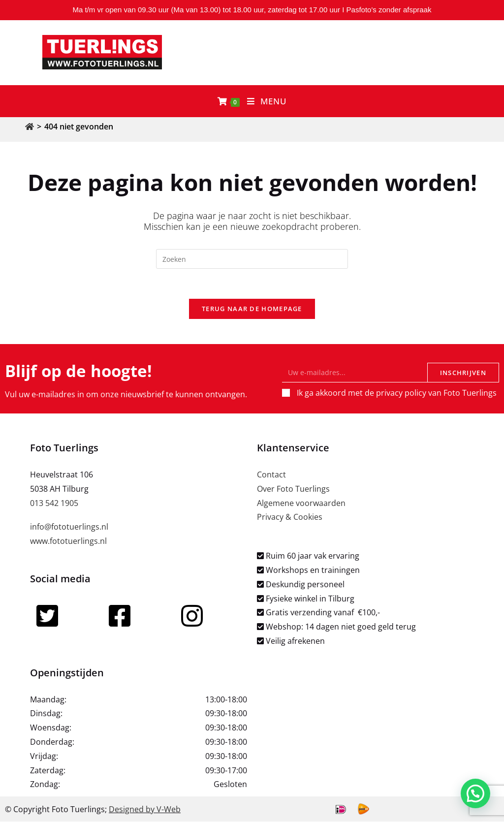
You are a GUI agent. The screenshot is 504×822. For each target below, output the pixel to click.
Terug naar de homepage (252, 309)
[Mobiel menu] (267, 101)
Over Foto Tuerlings (293, 489)
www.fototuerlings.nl (68, 541)
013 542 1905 (54, 503)
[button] (477, 799)
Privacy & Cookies (290, 517)
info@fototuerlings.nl (69, 527)
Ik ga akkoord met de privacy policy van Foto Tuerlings (397, 393)
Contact (271, 474)
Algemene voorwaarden (301, 503)
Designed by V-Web (145, 809)
